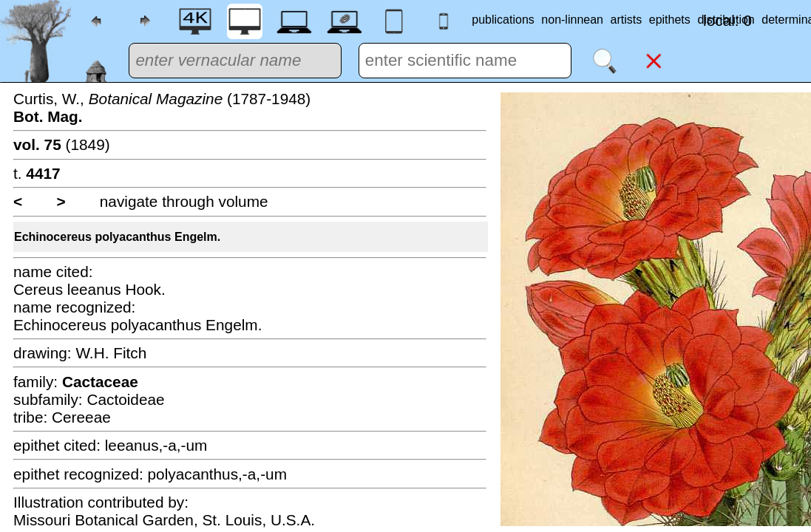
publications (503, 20)
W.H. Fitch (111, 353)
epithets (670, 20)
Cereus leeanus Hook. (89, 289)
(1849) (62, 144)
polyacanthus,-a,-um (217, 474)
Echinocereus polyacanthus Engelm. (117, 237)
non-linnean (572, 20)
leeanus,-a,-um (156, 445)
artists (627, 20)
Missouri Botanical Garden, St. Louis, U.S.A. (164, 520)
